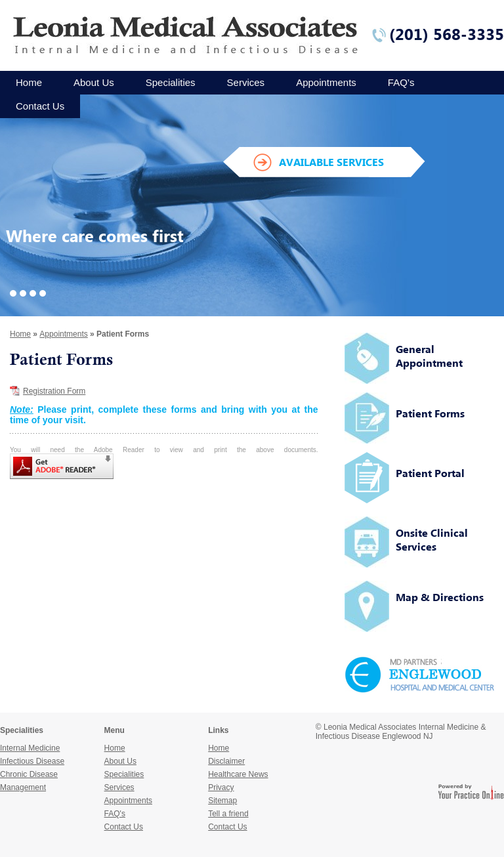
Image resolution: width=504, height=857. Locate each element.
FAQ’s (401, 82)
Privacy (221, 787)
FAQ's (115, 814)
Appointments (326, 82)
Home (29, 82)
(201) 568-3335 (447, 34)
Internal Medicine (30, 748)
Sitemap (222, 801)
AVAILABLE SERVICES (331, 162)
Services (246, 82)
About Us (94, 82)
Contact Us (40, 106)
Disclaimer (226, 761)
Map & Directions (440, 597)
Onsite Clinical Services (432, 540)
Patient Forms (430, 413)
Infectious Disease (32, 761)
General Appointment (429, 356)
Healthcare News (238, 774)
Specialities (171, 82)
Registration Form (54, 391)
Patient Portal (430, 473)
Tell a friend (228, 814)
